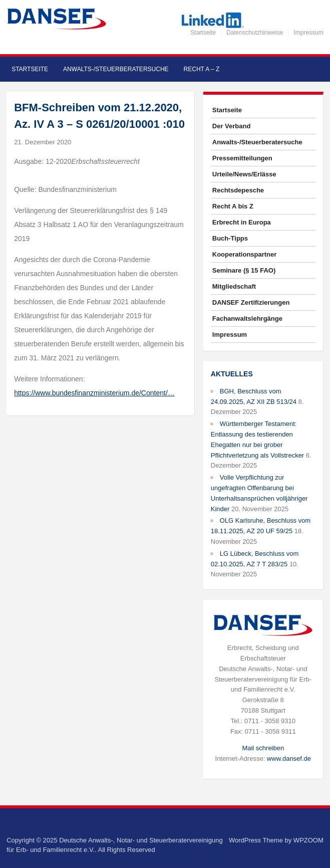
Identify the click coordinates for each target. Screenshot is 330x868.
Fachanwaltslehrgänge (247, 318)
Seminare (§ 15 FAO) (244, 270)
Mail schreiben (263, 748)
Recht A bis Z (233, 206)
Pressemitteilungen (242, 158)
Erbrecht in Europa (242, 222)
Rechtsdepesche (238, 190)
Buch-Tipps (230, 238)
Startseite (203, 33)
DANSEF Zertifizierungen (251, 302)
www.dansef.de (289, 758)
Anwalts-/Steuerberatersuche (116, 69)
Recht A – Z (202, 69)
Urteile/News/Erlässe (244, 174)
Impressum (308, 33)
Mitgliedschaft (234, 286)
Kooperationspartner (245, 254)
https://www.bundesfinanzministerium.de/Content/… (94, 393)
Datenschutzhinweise (255, 33)
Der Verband (232, 126)
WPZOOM (308, 840)
